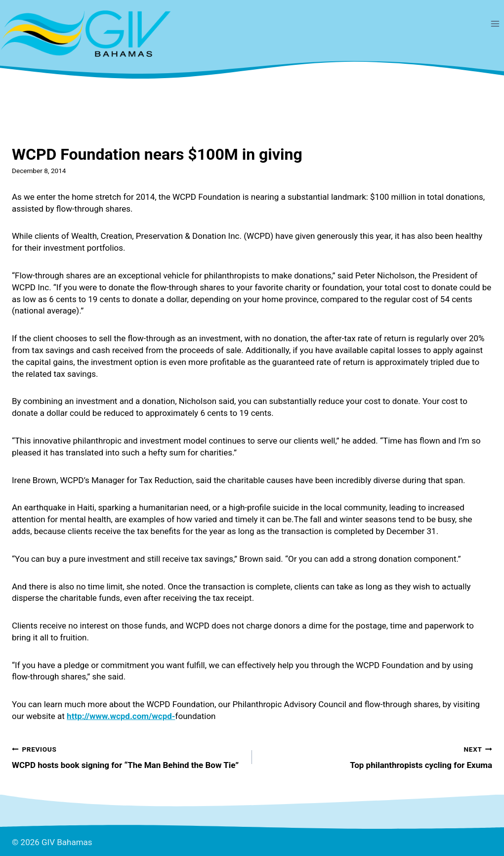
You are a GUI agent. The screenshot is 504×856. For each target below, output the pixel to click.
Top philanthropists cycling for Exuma (376, 756)
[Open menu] (495, 23)
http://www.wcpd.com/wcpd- (121, 716)
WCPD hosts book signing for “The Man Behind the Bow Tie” (128, 756)
